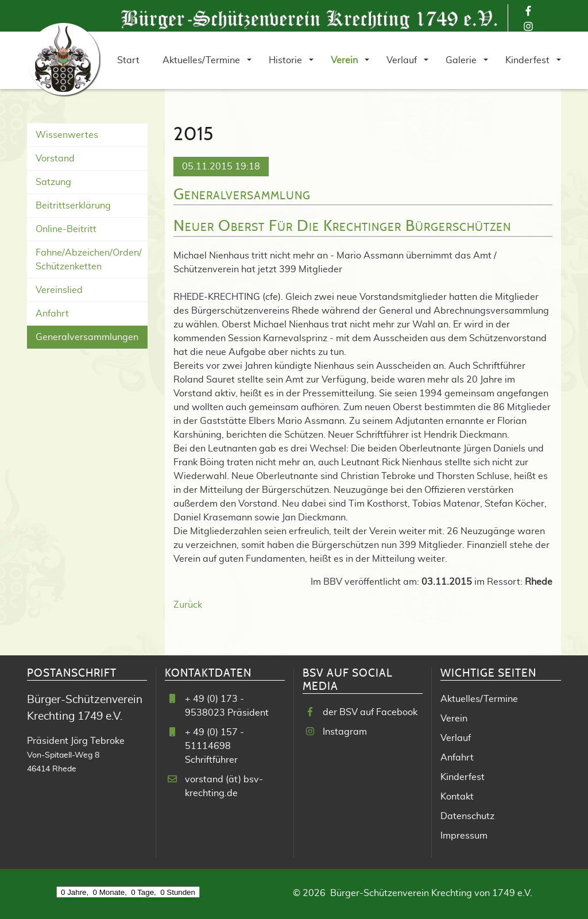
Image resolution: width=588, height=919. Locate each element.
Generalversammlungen (87, 337)
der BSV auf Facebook (370, 712)
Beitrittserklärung (73, 206)
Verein (454, 719)
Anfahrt (52, 314)
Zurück (188, 605)
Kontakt (457, 797)
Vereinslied (59, 290)
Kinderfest (463, 777)
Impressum (464, 836)
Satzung (53, 182)
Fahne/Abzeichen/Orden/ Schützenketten (89, 260)
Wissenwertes (67, 135)
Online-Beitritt (66, 229)
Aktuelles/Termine (479, 699)
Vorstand (55, 159)
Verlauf (456, 738)
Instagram (345, 732)
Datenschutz (467, 816)
